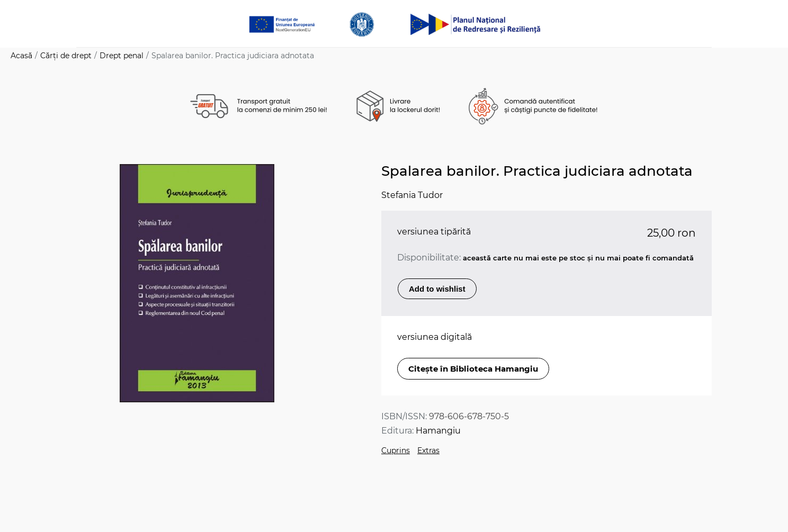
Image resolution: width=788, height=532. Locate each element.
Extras (428, 450)
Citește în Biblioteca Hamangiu (473, 369)
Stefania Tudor (412, 195)
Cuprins (396, 450)
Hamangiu (438, 431)
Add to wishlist (437, 289)
